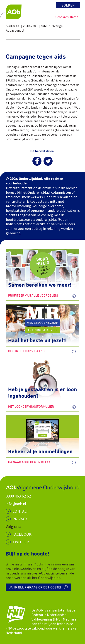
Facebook (22, 534)
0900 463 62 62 (18, 496)
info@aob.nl (16, 504)
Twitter (21, 542)
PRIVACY (20, 519)
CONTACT (21, 511)
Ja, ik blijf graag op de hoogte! (35, 587)
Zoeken (68, 5)
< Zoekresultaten (66, 17)
